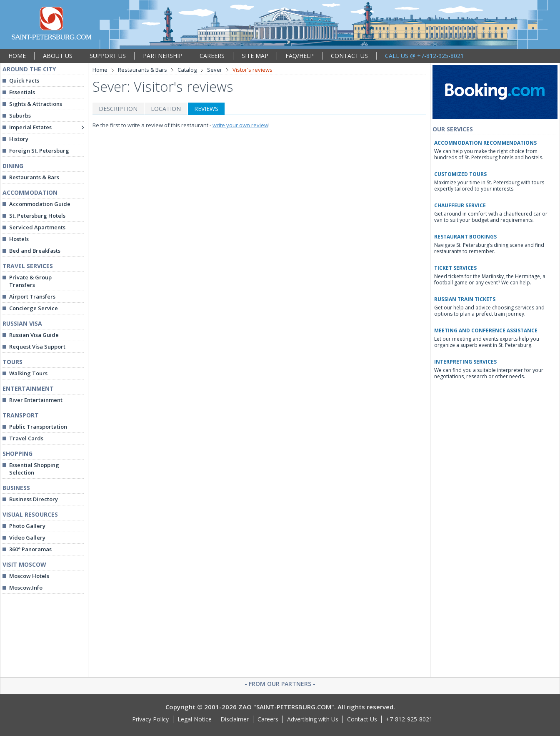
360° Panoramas (30, 549)
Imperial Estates (30, 127)
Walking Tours (28, 373)
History (19, 139)
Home (100, 70)
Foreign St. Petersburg (39, 151)
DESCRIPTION (118, 109)
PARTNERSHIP (163, 56)
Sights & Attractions (36, 104)
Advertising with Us (313, 719)
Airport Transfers (32, 296)
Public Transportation (38, 427)
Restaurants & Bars (34, 177)
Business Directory (34, 499)
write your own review (240, 125)
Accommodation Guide (40, 204)
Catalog (187, 70)
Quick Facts (24, 80)
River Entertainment (36, 400)
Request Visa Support (37, 347)
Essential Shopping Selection (34, 469)
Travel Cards (26, 438)
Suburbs (20, 116)
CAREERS (212, 56)
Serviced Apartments (37, 227)
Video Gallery (27, 538)
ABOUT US (58, 56)
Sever (215, 70)
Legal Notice (195, 719)
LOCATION (166, 109)
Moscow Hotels (29, 576)
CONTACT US (349, 56)
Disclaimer (235, 719)
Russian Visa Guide (34, 335)
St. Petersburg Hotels (37, 216)
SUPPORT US (108, 56)
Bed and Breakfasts (35, 251)
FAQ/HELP (300, 56)
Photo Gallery (27, 526)
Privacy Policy (150, 719)
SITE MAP (255, 56)
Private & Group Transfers (30, 281)
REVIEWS (206, 109)
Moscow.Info (26, 588)
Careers (268, 719)
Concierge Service (34, 308)
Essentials (22, 92)
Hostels (19, 239)
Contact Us (362, 719)
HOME (17, 56)
